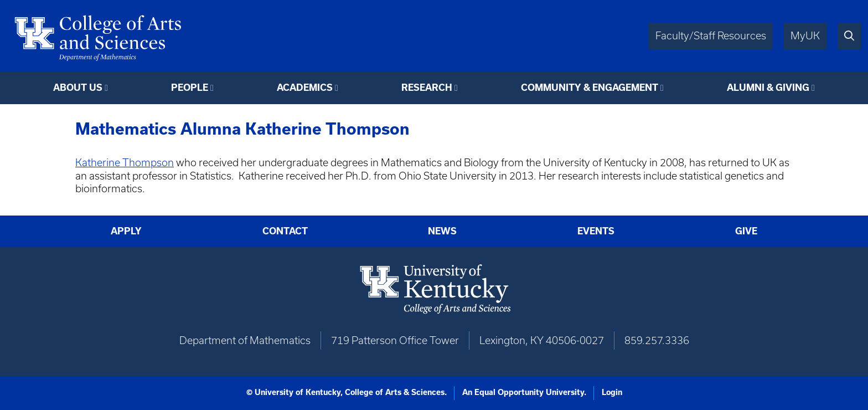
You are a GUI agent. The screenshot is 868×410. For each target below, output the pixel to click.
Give (746, 231)
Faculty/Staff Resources (711, 36)
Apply (126, 231)
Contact (285, 231)
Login (612, 392)
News (442, 231)
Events (596, 231)
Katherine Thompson (125, 163)
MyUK (805, 36)
